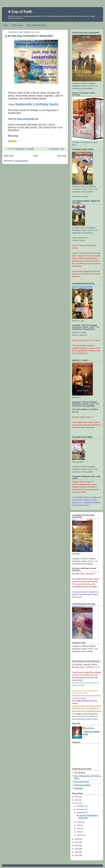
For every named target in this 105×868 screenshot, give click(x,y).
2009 (77, 849)
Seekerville (78, 788)
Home (6, 25)
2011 (77, 842)
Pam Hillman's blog (82, 782)
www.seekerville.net (28, 119)
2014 (77, 800)
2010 (77, 846)
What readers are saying (37, 25)
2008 (77, 852)
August (80, 822)
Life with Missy (80, 772)
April (79, 832)
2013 (77, 803)
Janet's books (17, 25)
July (79, 825)
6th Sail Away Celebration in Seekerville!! (30, 36)
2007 (77, 855)
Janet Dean (90, 728)
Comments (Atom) (21, 161)
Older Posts (62, 156)
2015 (77, 797)
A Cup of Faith (20, 12)
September (81, 813)
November (81, 809)
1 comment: (55, 149)
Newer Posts (9, 156)
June (79, 828)
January (80, 835)
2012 (77, 839)
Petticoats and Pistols (83, 785)
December (81, 806)
